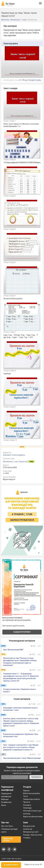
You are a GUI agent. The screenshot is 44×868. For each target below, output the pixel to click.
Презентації (23, 461)
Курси (4, 805)
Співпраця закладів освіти (9, 830)
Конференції (6, 802)
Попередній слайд (11, 80)
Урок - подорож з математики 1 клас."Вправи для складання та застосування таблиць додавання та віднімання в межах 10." (21, 747)
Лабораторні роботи (32, 799)
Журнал (26, 791)
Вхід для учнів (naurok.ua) (29, 827)
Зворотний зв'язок (8, 839)
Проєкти (27, 802)
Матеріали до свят (31, 832)
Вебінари (5, 799)
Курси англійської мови (33, 817)
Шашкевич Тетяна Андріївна (14, 455)
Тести (26, 796)
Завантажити (11, 865)
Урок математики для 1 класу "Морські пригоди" (22, 758)
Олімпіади (27, 808)
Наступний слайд (33, 80)
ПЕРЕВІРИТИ (36, 777)
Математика (8, 461)
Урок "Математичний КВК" (13, 650)
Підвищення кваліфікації (6, 795)
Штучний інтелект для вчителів (32, 812)
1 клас (16, 461)
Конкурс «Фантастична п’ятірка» (33, 836)
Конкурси (27, 805)
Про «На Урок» (7, 826)
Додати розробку (22, 632)
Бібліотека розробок (32, 793)
